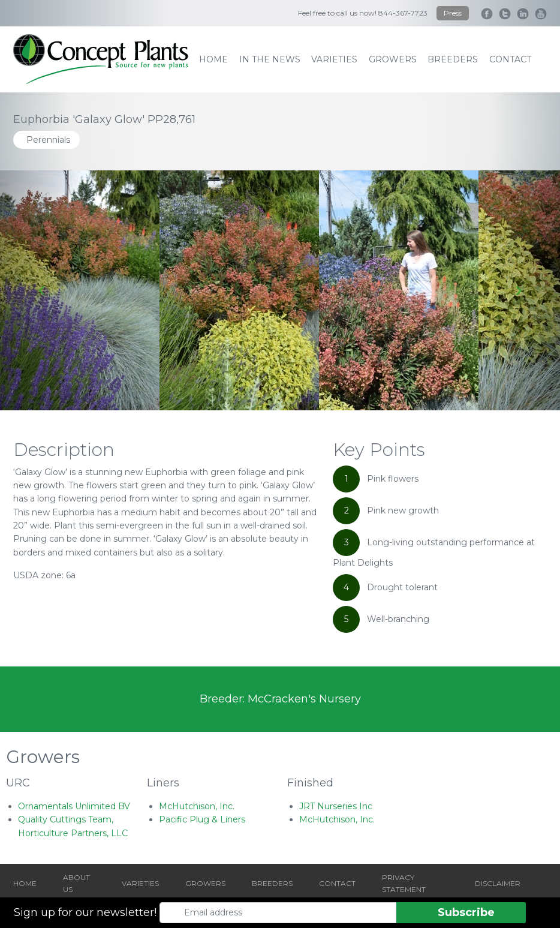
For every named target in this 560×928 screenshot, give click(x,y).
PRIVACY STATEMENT (404, 883)
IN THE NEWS (270, 59)
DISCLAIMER (498, 883)
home (213, 59)
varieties (334, 59)
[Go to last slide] (42, 290)
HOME (25, 883)
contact (510, 59)
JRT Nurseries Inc (336, 806)
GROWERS (205, 883)
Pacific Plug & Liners (202, 819)
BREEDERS (272, 883)
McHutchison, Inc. (197, 806)
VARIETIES (140, 883)
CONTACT (337, 883)
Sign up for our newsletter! (85, 912)
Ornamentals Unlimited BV (74, 806)
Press (453, 13)
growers (393, 59)
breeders (453, 59)
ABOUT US (76, 883)
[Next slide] (518, 290)
